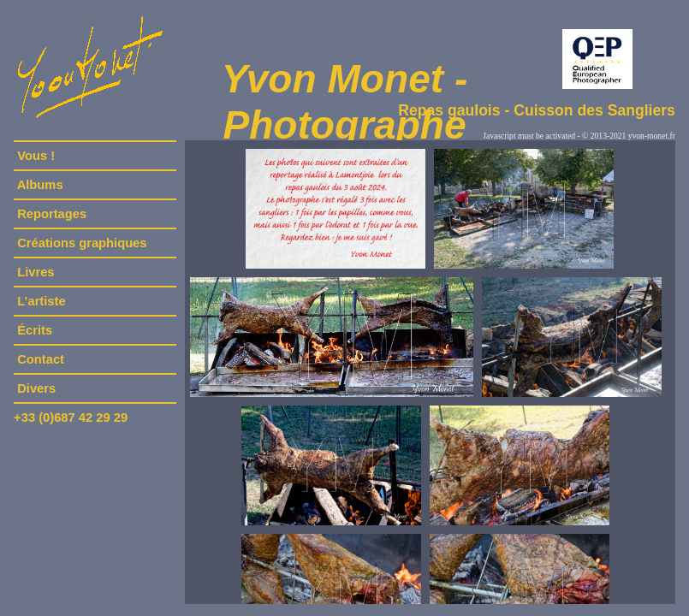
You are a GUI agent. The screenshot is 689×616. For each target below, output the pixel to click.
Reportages (52, 214)
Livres (36, 272)
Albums (40, 185)
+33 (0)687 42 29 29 (71, 418)
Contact (41, 359)
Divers (36, 388)
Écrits (35, 330)
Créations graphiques (82, 243)
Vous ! (36, 156)
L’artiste (42, 301)
